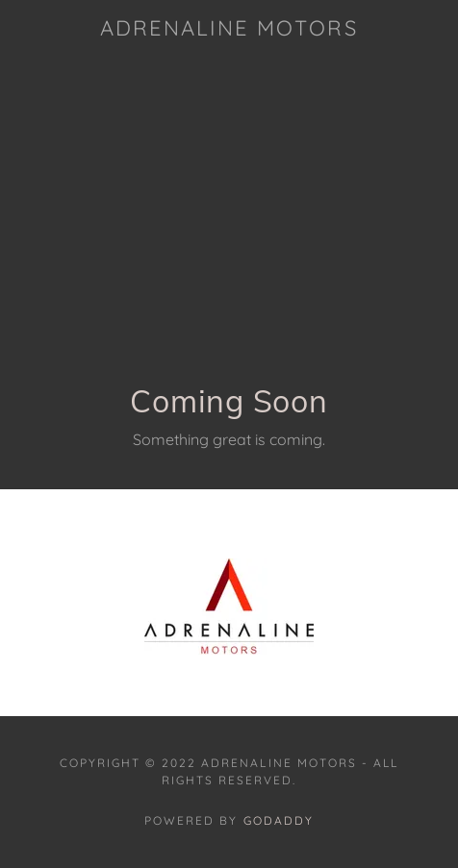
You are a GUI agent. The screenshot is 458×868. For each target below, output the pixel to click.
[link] (229, 28)
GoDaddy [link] (279, 820)
